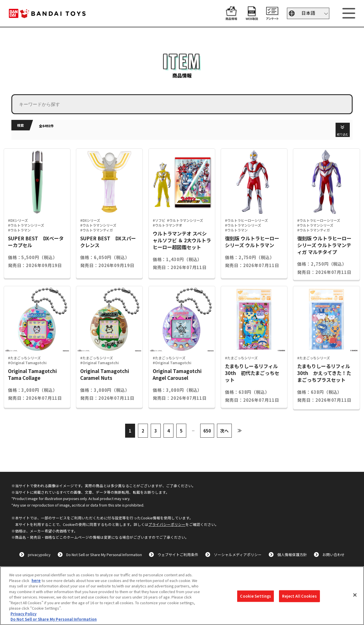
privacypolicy (39, 555)
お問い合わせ (334, 555)
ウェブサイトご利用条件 (178, 555)
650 (207, 431)
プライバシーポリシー (167, 524)
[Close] (355, 595)
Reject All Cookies (299, 596)
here (36, 580)
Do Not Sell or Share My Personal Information (104, 555)
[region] (182, 596)
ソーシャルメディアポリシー (238, 555)
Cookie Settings (256, 596)
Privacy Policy (23, 614)
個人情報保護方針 (292, 555)
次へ (224, 431)
